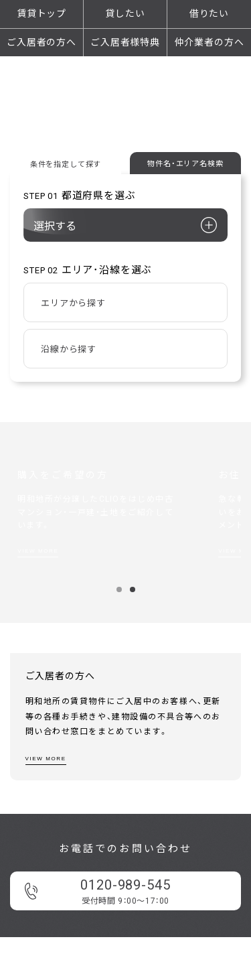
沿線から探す (69, 349)
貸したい (125, 13)
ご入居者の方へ (41, 42)
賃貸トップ (41, 13)
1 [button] (119, 590)
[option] (118, 519)
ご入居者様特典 (125, 42)
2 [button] (132, 590)
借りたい (209, 13)
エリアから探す (73, 303)
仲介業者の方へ (210, 42)
